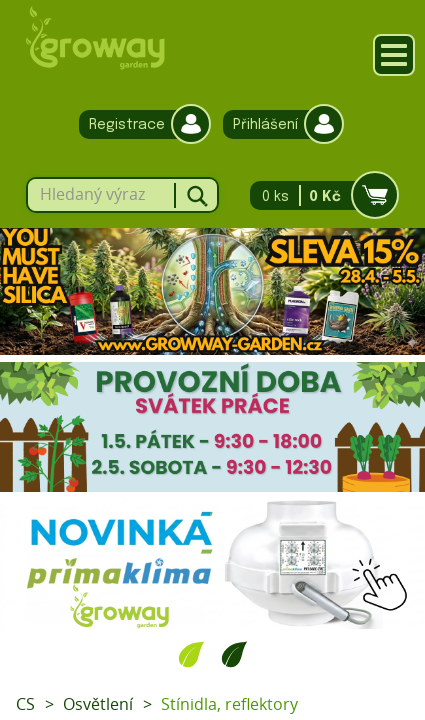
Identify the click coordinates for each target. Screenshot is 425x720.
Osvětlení (98, 704)
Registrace (140, 124)
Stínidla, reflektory (229, 704)
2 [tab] (234, 654)
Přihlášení (278, 124)
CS (25, 704)
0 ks (318, 195)
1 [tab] (191, 654)
